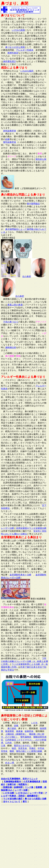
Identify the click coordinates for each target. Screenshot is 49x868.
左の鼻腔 (20, 296)
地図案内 (23, 784)
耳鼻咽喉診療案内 (12, 782)
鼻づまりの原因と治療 (36, 799)
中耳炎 (41, 748)
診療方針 (12, 784)
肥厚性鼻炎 (13, 53)
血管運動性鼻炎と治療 (20, 575)
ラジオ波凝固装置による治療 (26, 664)
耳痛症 (32, 748)
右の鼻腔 (27, 277)
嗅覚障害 (10, 731)
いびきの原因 (18, 30)
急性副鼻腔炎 (10, 131)
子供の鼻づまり (11, 322)
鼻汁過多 (12, 728)
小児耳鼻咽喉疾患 (32, 782)
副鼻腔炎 (29, 731)
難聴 (12, 751)
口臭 (3, 746)
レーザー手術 (36, 793)
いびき (34, 723)
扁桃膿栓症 (32, 796)
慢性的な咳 (41, 159)
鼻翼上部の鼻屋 (15, 305)
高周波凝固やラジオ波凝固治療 (31, 528)
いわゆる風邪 (27, 71)
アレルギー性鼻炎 (25, 50)
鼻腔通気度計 (10, 61)
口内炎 (9, 743)
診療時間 (18, 787)
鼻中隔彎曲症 (33, 204)
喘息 (14, 748)
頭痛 (7, 139)
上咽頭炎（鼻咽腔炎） (16, 734)
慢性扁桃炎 (26, 737)
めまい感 (10, 763)
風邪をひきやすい (23, 746)
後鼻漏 (19, 731)
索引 (25, 802)
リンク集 (29, 787)
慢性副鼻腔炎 (10, 142)
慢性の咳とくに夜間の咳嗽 (29, 751)
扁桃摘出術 (11, 347)
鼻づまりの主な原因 (15, 47)
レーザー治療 (7, 528)
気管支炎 (23, 748)
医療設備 (7, 787)
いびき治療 (9, 793)
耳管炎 (4, 751)
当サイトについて (12, 802)
